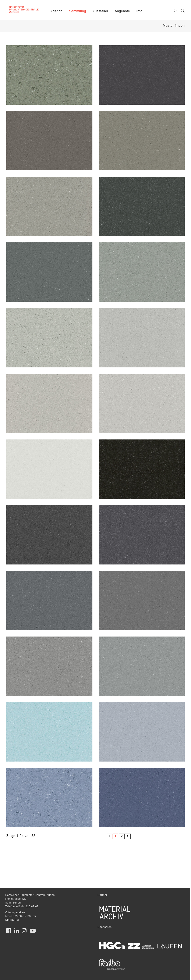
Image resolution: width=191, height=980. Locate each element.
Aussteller (100, 11)
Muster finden (174, 26)
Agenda (56, 11)
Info (139, 11)
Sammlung (77, 11)
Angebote (122, 11)
